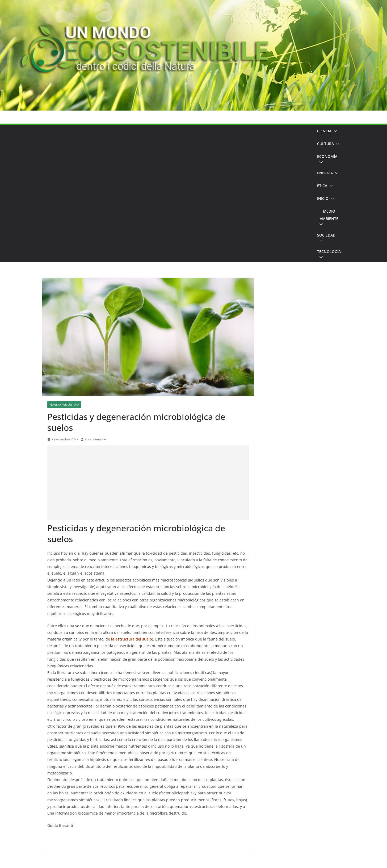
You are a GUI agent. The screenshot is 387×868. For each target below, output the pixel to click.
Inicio (323, 198)
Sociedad (326, 235)
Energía (325, 173)
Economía (327, 156)
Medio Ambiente (329, 215)
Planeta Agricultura (64, 404)
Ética (322, 186)
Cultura (325, 144)
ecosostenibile (95, 439)
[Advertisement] (178, 193)
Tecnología (329, 252)
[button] (334, 131)
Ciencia (324, 131)
